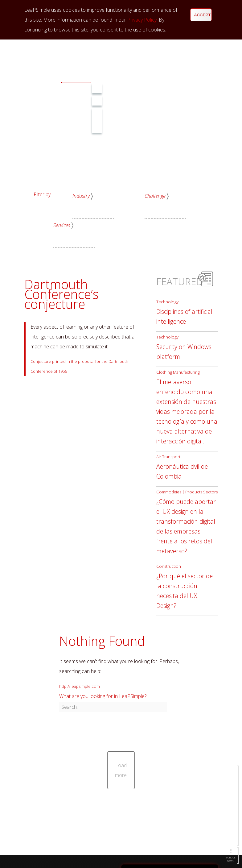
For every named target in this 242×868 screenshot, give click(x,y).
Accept (203, 15)
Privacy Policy (142, 20)
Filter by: (43, 194)
